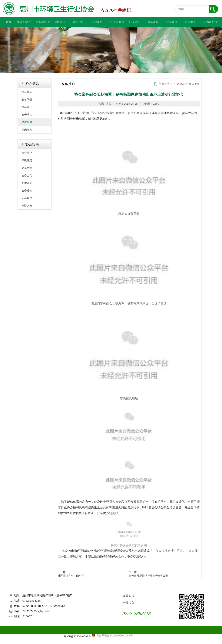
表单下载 (27, 99)
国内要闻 (27, 130)
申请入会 (27, 206)
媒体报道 (27, 122)
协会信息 (43, 22)
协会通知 (27, 92)
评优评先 (97, 22)
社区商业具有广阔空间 (71, 576)
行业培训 (117, 22)
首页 (8, 22)
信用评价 (78, 22)
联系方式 (128, 596)
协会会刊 (27, 107)
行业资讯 (134, 22)
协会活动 (27, 115)
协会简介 (27, 153)
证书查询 (210, 22)
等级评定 (60, 22)
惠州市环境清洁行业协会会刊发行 (149, 576)
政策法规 (153, 22)
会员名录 (27, 168)
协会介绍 (24, 22)
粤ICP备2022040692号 (77, 636)
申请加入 (190, 22)
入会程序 (27, 198)
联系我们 (172, 22)
